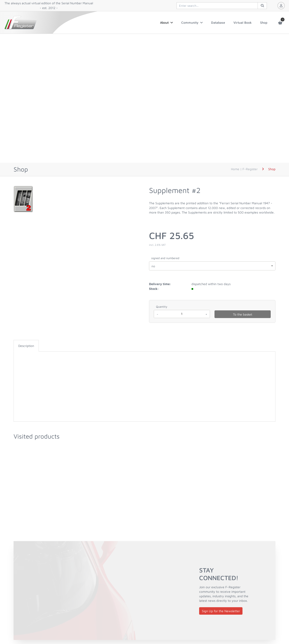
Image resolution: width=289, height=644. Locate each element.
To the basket (243, 314)
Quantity (162, 307)
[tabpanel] (144, 356)
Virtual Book (243, 22)
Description (26, 346)
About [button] (167, 22)
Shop (264, 22)
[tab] (26, 346)
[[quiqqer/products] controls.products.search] (222, 6)
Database (218, 22)
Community (192, 22)
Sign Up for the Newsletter (221, 611)
